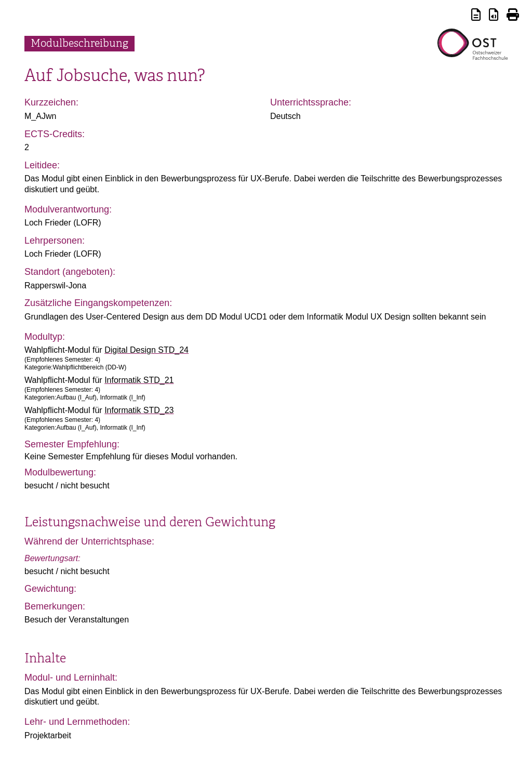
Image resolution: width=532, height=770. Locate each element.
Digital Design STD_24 (147, 350)
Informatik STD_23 (139, 410)
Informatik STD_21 (139, 380)
